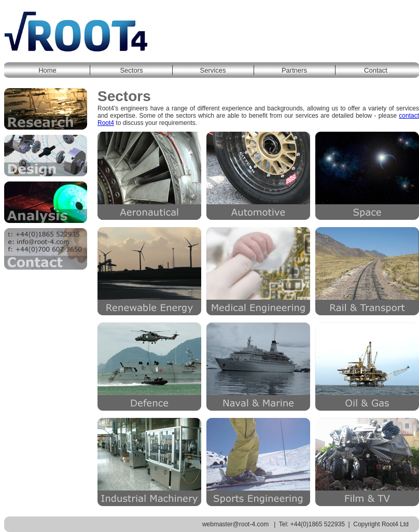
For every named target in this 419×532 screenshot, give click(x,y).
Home (47, 70)
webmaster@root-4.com (235, 524)
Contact (376, 70)
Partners (294, 70)
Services (213, 70)
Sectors (131, 70)
